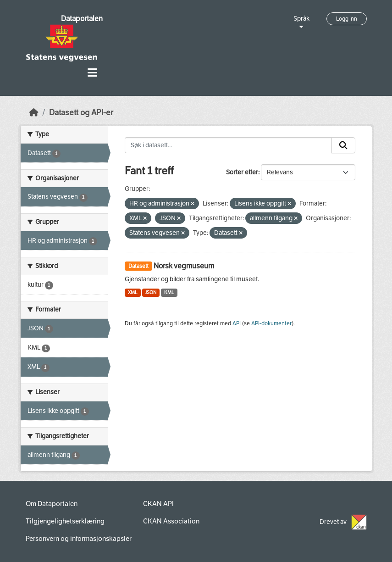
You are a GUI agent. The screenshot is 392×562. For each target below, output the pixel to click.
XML (133, 292)
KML (169, 292)
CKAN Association (171, 521)
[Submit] (343, 145)
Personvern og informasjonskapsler (79, 539)
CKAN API (158, 504)
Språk (301, 19)
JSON (151, 292)
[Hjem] (34, 113)
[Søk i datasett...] (228, 145)
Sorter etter (242, 172)
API (237, 323)
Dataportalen (82, 19)
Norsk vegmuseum (184, 266)
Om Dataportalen (52, 504)
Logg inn (347, 19)
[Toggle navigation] (92, 73)
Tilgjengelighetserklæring (65, 521)
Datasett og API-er (81, 113)
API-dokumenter (271, 323)
